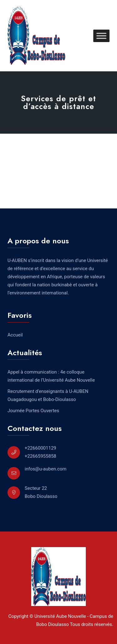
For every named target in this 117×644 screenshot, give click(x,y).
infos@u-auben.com (46, 469)
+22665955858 (40, 456)
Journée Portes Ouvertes (33, 411)
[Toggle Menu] (101, 36)
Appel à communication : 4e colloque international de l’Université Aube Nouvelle (51, 376)
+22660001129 (40, 448)
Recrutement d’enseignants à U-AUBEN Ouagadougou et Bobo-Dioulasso (48, 395)
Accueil (15, 335)
